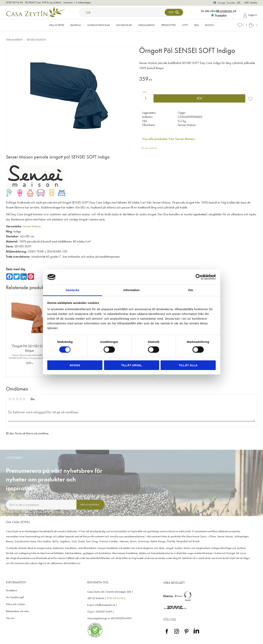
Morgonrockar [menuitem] (99, 25)
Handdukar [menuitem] (124, 25)
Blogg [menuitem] (210, 25)
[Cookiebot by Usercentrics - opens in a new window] (198, 277)
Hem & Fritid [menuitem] (57, 25)
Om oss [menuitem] (10, 618)
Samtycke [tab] (72, 290)
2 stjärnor (13, 399)
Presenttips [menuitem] (169, 25)
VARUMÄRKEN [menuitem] (147, 25)
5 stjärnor (24, 399)
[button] (242, 25)
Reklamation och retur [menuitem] (18, 611)
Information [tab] (131, 290)
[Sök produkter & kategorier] (122, 12)
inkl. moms (251, 2)
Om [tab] (191, 290)
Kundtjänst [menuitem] (11, 590)
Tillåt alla (188, 365)
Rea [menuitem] (197, 25)
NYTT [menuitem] (185, 25)
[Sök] (174, 12)
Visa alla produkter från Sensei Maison (168, 139)
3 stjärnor (17, 399)
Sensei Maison (32, 226)
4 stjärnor (20, 399)
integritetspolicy (56, 513)
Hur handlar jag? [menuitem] (15, 597)
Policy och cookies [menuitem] (16, 604)
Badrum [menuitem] (76, 25)
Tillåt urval (131, 365)
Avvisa (75, 365)
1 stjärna (10, 399)
